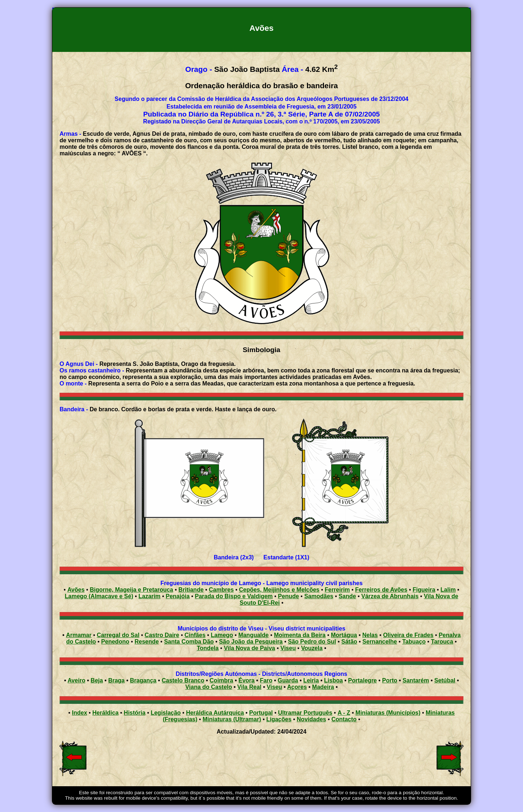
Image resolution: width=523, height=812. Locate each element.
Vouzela (312, 648)
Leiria (311, 680)
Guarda (288, 680)
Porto (390, 680)
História (135, 713)
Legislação (166, 713)
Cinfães (195, 635)
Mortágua (344, 635)
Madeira (323, 687)
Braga (116, 680)
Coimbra (221, 680)
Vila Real (249, 687)
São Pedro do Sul (312, 642)
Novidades (311, 719)
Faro (266, 680)
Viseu (288, 648)
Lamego (222, 635)
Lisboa (333, 680)
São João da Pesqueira (251, 642)
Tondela (208, 648)
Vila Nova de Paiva (249, 648)
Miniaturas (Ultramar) (232, 719)
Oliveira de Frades (408, 635)
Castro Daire (162, 635)
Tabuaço (414, 642)
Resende (147, 642)
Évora (246, 680)
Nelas (370, 635)
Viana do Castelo (209, 687)
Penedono (115, 642)
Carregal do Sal (118, 635)
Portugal (261, 713)
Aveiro (76, 680)
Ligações (279, 719)
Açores (297, 687)
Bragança (143, 680)
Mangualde (254, 635)
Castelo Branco (183, 680)
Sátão (349, 642)
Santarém (416, 680)
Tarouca (442, 642)
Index (80, 713)
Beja (97, 680)
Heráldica (105, 713)
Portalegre (362, 680)
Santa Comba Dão (189, 642)
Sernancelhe (380, 642)
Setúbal (445, 680)
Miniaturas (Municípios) (388, 713)
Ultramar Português (305, 713)
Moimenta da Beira (300, 635)
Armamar (79, 635)
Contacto (344, 719)
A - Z (344, 713)
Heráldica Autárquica (215, 713)
